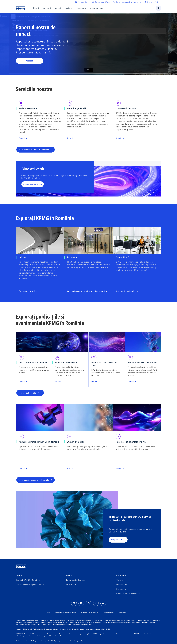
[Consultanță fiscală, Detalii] (72, 138)
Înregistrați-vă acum (33, 184)
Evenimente (73, 257)
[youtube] (103, 603)
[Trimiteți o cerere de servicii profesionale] (127, 2)
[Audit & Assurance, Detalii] (23, 138)
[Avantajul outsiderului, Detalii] (59, 382)
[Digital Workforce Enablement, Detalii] (23, 382)
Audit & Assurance (28, 108)
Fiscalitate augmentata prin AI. (131, 442)
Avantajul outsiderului (66, 363)
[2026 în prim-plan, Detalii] (72, 469)
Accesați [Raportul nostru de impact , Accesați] (30, 61)
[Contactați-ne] (82, 2)
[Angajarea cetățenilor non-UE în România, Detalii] (23, 469)
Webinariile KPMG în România (142, 363)
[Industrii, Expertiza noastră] (28, 291)
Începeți (114, 540)
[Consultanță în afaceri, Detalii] (120, 138)
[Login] (101, 2)
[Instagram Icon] (89, 603)
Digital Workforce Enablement (34, 363)
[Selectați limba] (153, 2)
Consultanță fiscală (76, 108)
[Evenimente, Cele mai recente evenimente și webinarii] (87, 291)
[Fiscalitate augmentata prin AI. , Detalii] (120, 469)
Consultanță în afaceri (126, 108)
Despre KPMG (122, 257)
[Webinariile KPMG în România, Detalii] (132, 382)
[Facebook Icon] (81, 603)
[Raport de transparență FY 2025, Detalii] (96, 382)
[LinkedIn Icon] (74, 603)
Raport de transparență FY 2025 (104, 364)
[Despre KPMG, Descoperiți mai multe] (127, 291)
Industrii (23, 257)
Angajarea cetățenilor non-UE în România (39, 442)
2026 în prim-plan (76, 442)
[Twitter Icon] (96, 603)
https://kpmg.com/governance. (80, 641)
